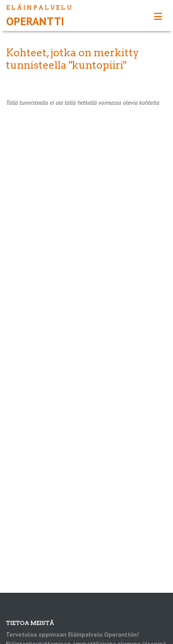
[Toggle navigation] (158, 16)
